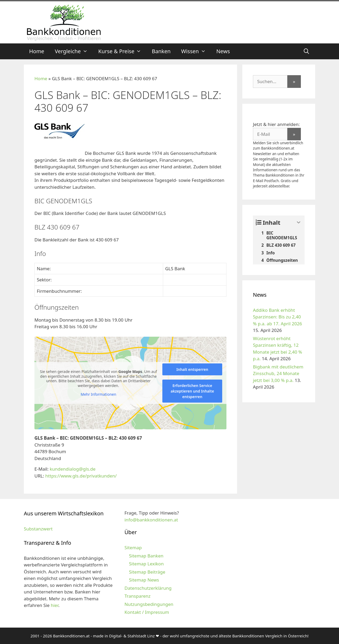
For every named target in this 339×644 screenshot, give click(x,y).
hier (54, 605)
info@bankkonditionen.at (151, 520)
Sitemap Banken (146, 556)
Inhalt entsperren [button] (192, 369)
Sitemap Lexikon (146, 564)
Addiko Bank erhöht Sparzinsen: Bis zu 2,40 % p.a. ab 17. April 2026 (277, 317)
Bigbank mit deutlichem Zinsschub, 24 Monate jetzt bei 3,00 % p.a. (278, 373)
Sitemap (133, 548)
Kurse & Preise (122, 51)
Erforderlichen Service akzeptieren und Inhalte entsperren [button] (192, 391)
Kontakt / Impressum (147, 612)
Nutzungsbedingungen (149, 604)
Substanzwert (38, 529)
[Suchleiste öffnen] (306, 51)
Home (37, 51)
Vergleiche (74, 51)
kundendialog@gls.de (73, 469)
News (223, 51)
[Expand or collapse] (299, 222)
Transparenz (137, 596)
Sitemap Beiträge (147, 572)
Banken (161, 51)
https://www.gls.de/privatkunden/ (81, 476)
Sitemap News (144, 580)
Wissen (196, 51)
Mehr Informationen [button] (98, 394)
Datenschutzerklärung (148, 588)
